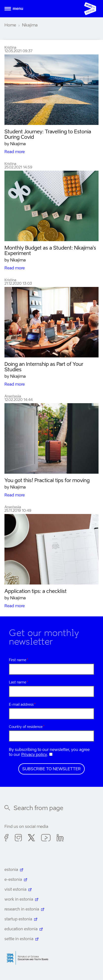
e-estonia (13, 880)
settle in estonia (19, 939)
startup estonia (18, 919)
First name (18, 660)
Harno (29, 958)
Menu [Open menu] (18, 9)
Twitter (31, 839)
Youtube (46, 839)
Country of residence (26, 727)
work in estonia (19, 900)
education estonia (21, 929)
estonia (11, 870)
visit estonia (15, 890)
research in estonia (22, 910)
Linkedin (60, 839)
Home (10, 25)
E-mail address (21, 705)
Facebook (7, 839)
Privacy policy (34, 755)
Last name (18, 682)
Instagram (18, 839)
